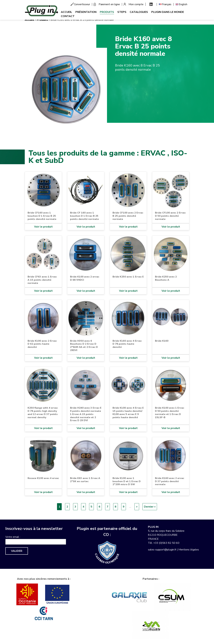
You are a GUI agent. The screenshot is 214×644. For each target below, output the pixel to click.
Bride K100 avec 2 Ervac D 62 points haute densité (42, 344)
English (183, 4)
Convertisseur (82, 4)
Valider (17, 551)
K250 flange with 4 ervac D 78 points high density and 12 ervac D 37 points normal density (43, 412)
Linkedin (151, 4)
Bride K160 (162, 341)
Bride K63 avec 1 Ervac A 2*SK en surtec (85, 480)
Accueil (66, 12)
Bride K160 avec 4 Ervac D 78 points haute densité (127, 344)
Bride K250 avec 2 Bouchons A (166, 278)
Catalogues (139, 12)
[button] (66, 89)
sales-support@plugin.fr (162, 550)
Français (167, 4)
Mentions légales (189, 550)
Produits (107, 12)
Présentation (86, 12)
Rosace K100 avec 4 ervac (43, 478)
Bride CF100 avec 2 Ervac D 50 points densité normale (170, 216)
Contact (68, 16)
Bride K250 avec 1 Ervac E (128, 277)
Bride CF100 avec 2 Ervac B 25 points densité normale (128, 216)
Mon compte (136, 4)
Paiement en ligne (109, 4)
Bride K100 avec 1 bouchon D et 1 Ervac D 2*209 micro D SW (127, 481)
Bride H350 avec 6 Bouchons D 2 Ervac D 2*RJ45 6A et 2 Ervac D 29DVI (84, 345)
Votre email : (13, 537)
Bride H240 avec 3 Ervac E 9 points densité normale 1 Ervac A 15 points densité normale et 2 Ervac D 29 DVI (86, 414)
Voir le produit (43, 227)
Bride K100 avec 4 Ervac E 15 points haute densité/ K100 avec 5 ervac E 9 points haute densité (128, 412)
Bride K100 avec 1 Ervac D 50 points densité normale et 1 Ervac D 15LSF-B (170, 412)
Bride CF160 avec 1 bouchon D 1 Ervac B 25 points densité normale (42, 216)
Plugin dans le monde (168, 12)
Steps (122, 12)
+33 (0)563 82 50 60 (166, 543)
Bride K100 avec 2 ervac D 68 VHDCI (85, 278)
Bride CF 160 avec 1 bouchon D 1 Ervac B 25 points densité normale (84, 216)
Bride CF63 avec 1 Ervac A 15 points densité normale (42, 280)
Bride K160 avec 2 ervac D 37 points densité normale (170, 481)
